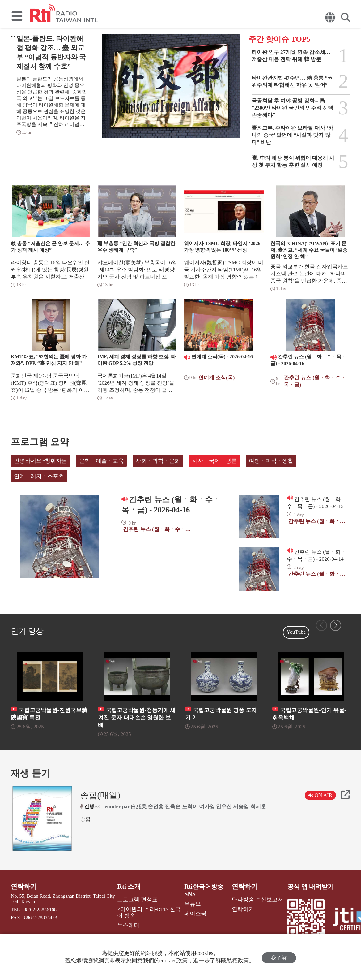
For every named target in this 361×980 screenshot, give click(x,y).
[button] (336, 625)
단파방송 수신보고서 (253, 899)
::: (13, 37)
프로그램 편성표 (138, 899)
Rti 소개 (131, 887)
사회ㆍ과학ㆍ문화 (158, 461)
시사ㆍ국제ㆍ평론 (214, 461)
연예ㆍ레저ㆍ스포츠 (39, 476)
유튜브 (189, 904)
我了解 (279, 957)
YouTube (296, 632)
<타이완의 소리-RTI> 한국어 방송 (148, 911)
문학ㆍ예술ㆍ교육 (101, 461)
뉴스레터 (130, 923)
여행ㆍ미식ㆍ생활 (271, 461)
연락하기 (23, 887)
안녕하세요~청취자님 (40, 461)
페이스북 (192, 913)
